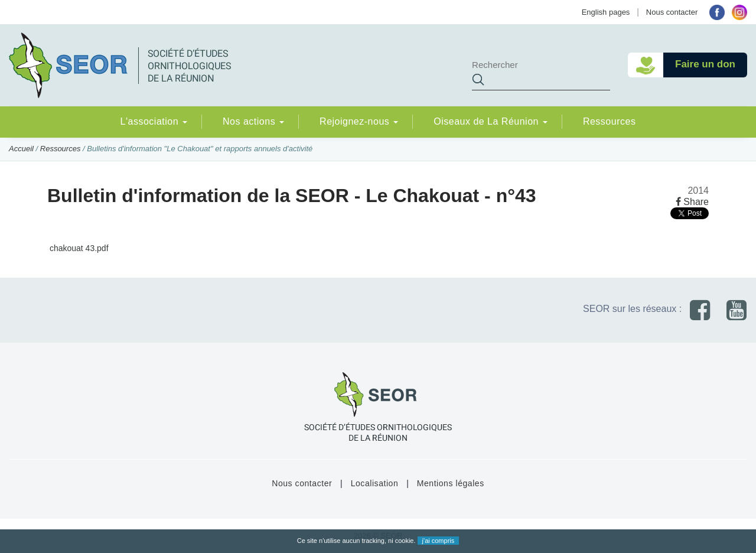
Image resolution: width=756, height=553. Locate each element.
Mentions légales (451, 483)
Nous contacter (672, 12)
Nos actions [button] (253, 121)
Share (692, 202)
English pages (606, 12)
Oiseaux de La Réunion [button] (491, 121)
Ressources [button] (609, 121)
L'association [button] (154, 121)
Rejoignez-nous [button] (359, 121)
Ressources (61, 149)
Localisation (375, 483)
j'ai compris (439, 541)
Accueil (21, 149)
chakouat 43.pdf (78, 248)
